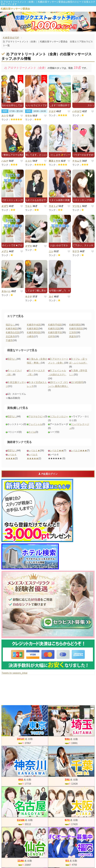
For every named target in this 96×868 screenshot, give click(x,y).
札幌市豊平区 (55, 332)
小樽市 (30, 337)
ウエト (29, 206)
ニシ (51, 251)
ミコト (29, 161)
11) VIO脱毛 (77, 382)
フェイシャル (35, 424)
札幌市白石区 (13, 332)
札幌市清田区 (76, 329)
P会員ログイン (48, 474)
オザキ (29, 246)
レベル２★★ (57, 451)
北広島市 (10, 337)
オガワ (5, 206)
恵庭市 (73, 337)
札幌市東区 (33, 329)
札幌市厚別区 (34, 332)
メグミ (5, 251)
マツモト (77, 206)
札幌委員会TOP (11, 38)
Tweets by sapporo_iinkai (14, 673)
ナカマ (52, 111)
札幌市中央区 (34, 325)
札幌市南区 (11, 329)
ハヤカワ (77, 111)
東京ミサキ (55, 161)
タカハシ (6, 291)
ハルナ (5, 161)
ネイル (32, 432)
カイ (51, 297)
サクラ (76, 251)
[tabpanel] (48, 22)
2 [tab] (48, 29)
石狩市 (52, 337)
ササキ (29, 116)
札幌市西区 (75, 325)
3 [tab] (52, 29)
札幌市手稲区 (55, 325)
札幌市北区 (54, 329)
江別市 (73, 332)
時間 (5, 111)
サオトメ (53, 206)
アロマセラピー (36, 416)
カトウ (5, 116)
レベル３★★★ (79, 451)
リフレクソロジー (59, 416)
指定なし (10, 325)
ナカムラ (77, 161)
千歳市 (9, 340)
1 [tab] (44, 29)
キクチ (29, 297)
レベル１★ (34, 451)
